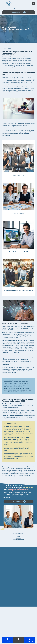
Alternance (18, 538)
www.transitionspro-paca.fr (14, 387)
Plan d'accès (7, 642)
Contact (18, 642)
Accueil (10, 48)
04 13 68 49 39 (19, 8)
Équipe (19, 536)
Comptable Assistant (19, 540)
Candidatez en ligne (19, 12)
